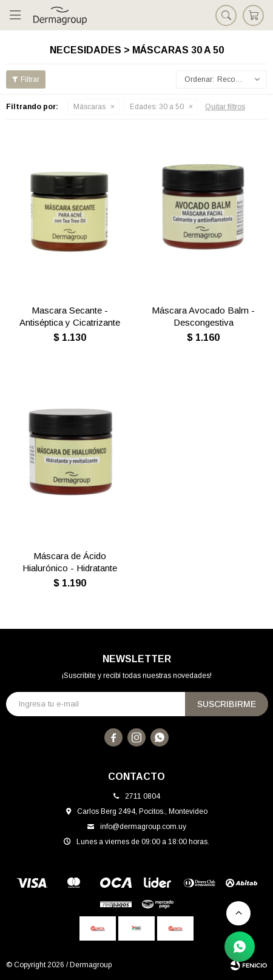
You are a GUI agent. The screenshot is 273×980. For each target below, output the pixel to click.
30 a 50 (157, 107)
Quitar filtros (225, 107)
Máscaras (89, 107)
